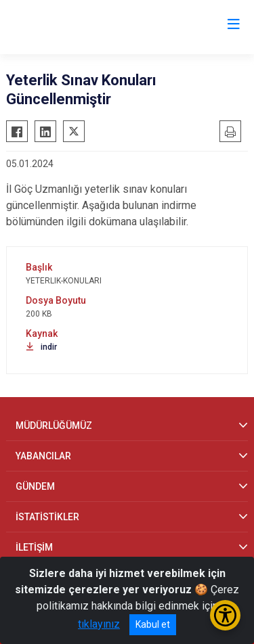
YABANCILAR (43, 456)
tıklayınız (99, 624)
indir (41, 347)
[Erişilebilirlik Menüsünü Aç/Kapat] (225, 615)
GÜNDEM (35, 486)
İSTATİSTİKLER (47, 517)
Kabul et (153, 624)
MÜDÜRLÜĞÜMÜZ (54, 425)
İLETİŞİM (34, 547)
